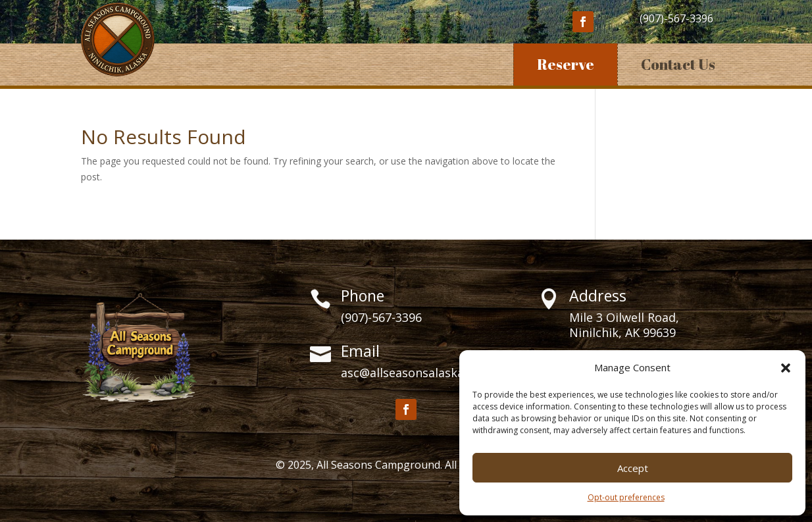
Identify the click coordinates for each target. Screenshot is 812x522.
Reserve (566, 64)
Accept (633, 468)
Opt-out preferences (626, 497)
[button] (786, 368)
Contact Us (678, 64)
